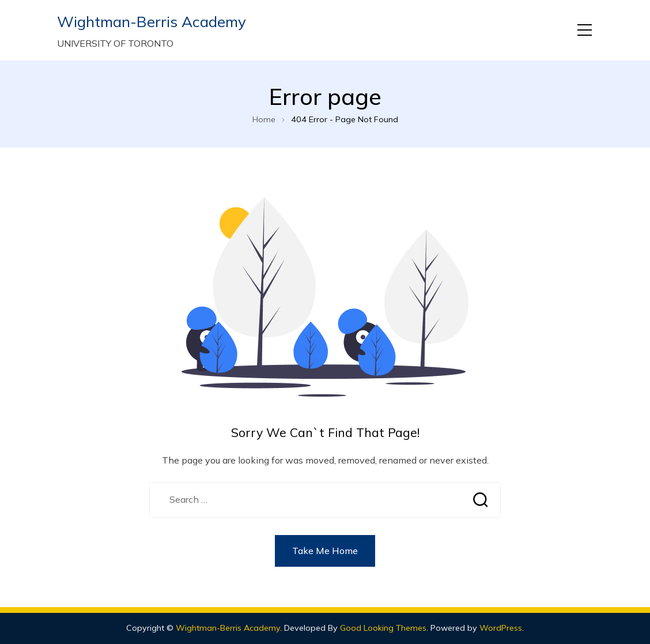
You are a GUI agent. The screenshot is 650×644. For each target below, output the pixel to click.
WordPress (501, 628)
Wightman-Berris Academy (152, 22)
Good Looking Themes (383, 628)
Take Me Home (325, 551)
